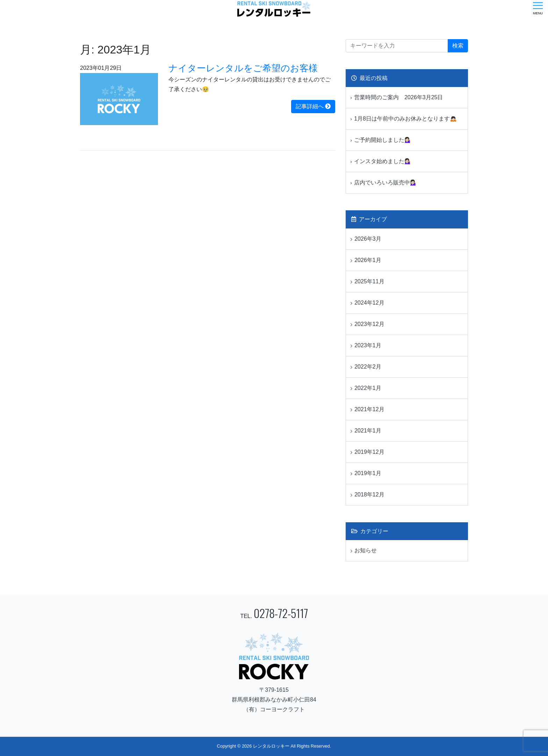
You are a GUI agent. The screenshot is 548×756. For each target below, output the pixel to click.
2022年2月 (368, 367)
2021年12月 (369, 409)
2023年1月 (368, 345)
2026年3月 (368, 239)
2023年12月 (369, 324)
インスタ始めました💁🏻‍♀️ (383, 161)
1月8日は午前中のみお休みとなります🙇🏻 (405, 119)
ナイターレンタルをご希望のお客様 (243, 68)
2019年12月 (369, 452)
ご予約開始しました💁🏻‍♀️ (383, 140)
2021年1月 (368, 431)
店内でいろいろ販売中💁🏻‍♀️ (385, 183)
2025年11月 (369, 281)
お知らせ (366, 550)
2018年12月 (369, 495)
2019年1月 (368, 473)
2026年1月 (368, 260)
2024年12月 (369, 303)
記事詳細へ (313, 106)
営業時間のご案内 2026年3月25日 (398, 97)
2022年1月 (368, 388)
